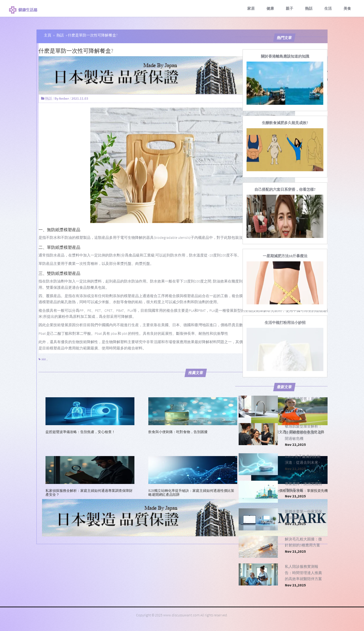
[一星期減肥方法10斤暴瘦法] (285, 256)
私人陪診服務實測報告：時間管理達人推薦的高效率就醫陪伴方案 (303, 573)
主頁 (48, 35)
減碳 (44, 359)
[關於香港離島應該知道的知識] (285, 56)
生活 (328, 8)
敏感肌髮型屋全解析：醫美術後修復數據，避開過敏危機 (303, 432)
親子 (289, 8)
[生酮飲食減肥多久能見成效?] (285, 123)
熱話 (309, 8)
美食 (347, 8)
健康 (270, 8)
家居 (251, 8)
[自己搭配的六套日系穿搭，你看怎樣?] (285, 189)
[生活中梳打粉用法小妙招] (285, 322)
